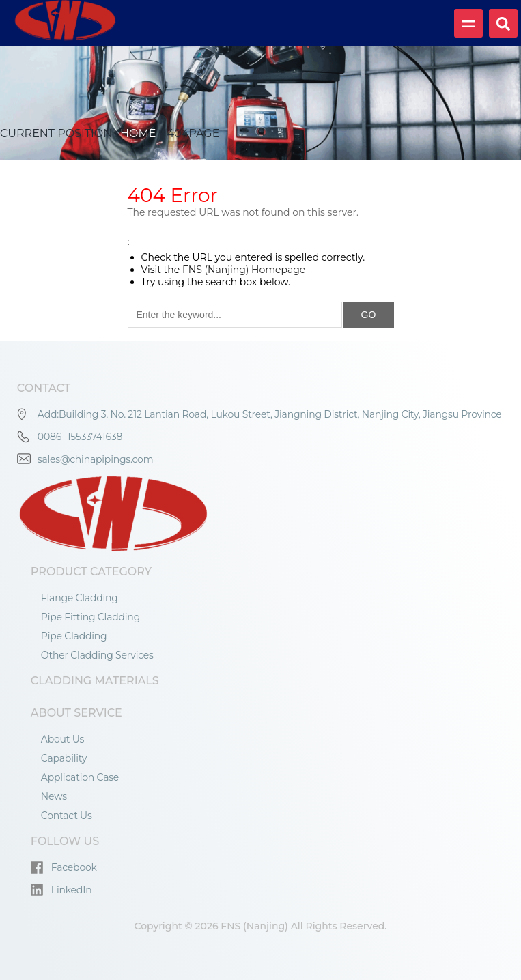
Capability (64, 758)
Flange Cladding (80, 598)
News (54, 796)
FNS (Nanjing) (254, 926)
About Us (62, 739)
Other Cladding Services (97, 655)
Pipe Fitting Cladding (90, 617)
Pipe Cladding (74, 636)
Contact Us (67, 816)
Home (137, 133)
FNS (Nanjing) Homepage (244, 270)
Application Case (80, 777)
